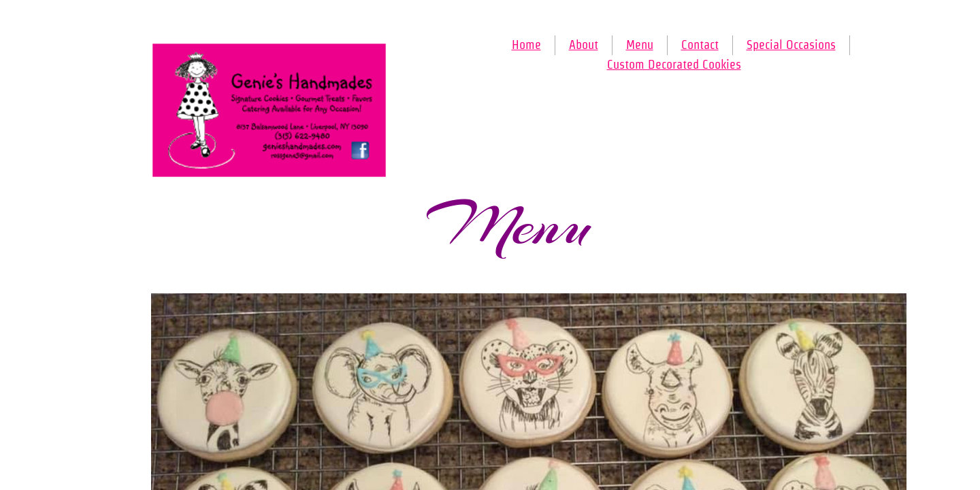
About (584, 45)
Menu (640, 45)
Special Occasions (791, 45)
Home (526, 45)
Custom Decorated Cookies (674, 64)
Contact (700, 45)
